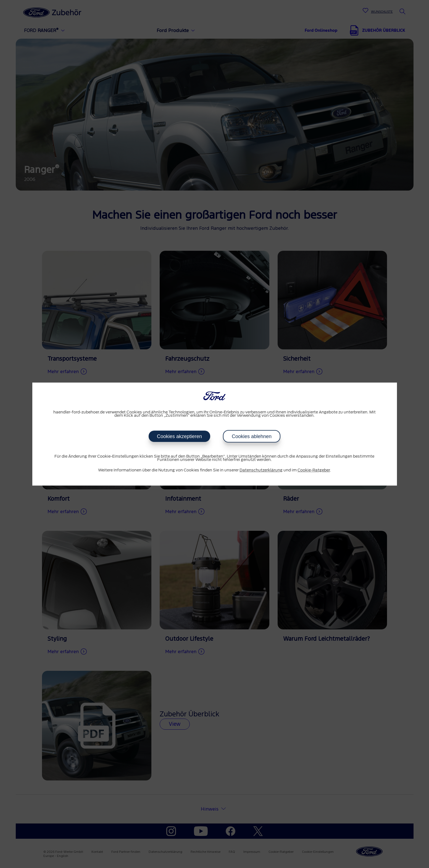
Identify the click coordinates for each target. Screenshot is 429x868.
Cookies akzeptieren (179, 436)
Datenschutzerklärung (261, 470)
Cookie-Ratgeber (314, 470)
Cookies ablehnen (252, 436)
